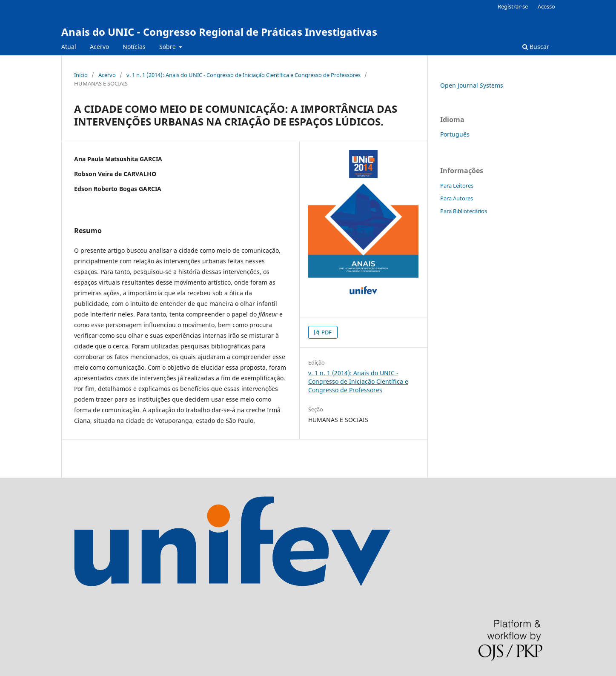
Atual (69, 47)
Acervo (99, 47)
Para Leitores (457, 185)
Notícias (134, 47)
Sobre (168, 47)
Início (81, 75)
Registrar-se (513, 6)
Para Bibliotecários (464, 211)
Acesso (546, 6)
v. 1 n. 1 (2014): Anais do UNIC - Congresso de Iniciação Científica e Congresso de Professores (244, 75)
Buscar (536, 47)
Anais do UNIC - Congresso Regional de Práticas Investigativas (219, 32)
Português (455, 134)
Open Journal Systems (472, 85)
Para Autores (457, 198)
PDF (326, 332)
